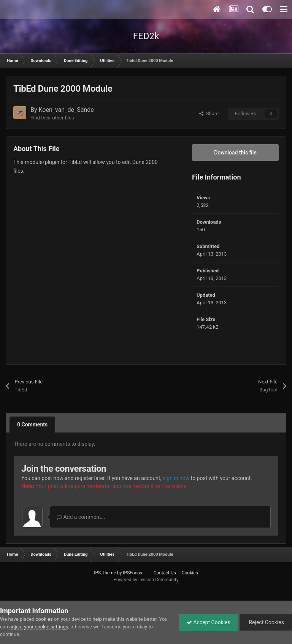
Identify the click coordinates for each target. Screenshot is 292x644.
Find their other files (52, 118)
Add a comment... (81, 517)
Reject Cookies (266, 622)
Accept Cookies (209, 622)
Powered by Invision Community (146, 580)
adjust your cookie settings (39, 627)
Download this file (235, 153)
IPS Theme (105, 573)
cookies (44, 619)
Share (209, 114)
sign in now (176, 478)
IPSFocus (132, 573)
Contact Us (165, 573)
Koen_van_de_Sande (66, 110)
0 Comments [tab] (32, 425)
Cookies (190, 573)
